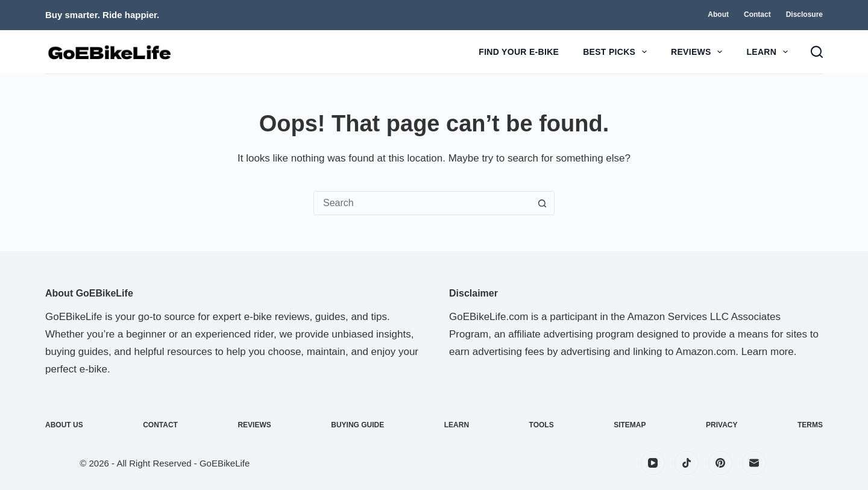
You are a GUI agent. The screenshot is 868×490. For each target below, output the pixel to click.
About (718, 14)
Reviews (699, 52)
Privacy (722, 425)
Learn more (768, 352)
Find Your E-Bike (519, 52)
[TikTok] (687, 463)
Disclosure (804, 14)
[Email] (754, 463)
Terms (810, 425)
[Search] (817, 52)
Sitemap (630, 425)
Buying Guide (357, 425)
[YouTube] (653, 463)
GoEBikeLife (225, 463)
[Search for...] (422, 203)
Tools (542, 425)
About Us (64, 425)
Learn (769, 52)
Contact (757, 14)
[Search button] (542, 203)
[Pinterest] (720, 463)
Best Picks (617, 52)
